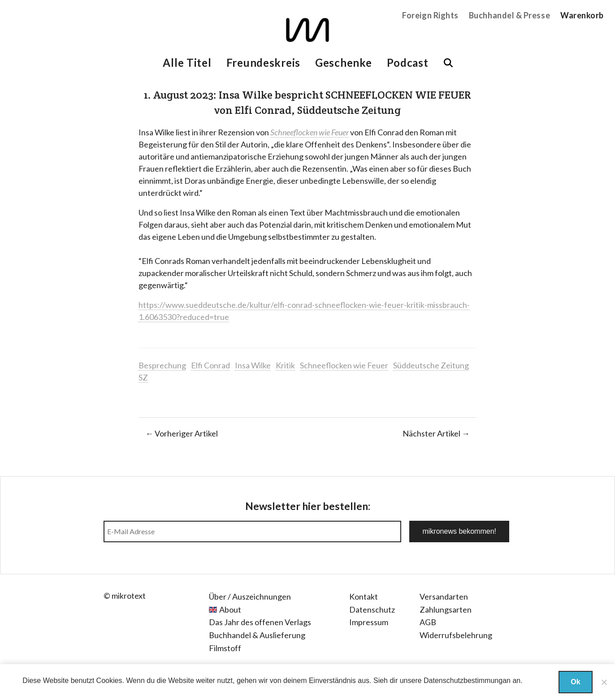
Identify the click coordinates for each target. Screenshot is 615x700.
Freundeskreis (263, 63)
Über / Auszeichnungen (250, 596)
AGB (428, 622)
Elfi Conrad (210, 365)
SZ (143, 377)
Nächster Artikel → (436, 433)
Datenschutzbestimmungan (467, 681)
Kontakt (364, 596)
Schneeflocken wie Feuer (344, 365)
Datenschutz (372, 609)
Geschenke (343, 63)
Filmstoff (225, 648)
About (230, 609)
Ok (575, 682)
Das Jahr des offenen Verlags (260, 622)
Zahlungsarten (446, 609)
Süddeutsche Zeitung (431, 365)
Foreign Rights (430, 15)
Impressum (369, 622)
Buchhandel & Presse (509, 15)
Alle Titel (187, 63)
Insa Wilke (253, 365)
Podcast (408, 63)
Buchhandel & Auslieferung (257, 635)
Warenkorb (582, 15)
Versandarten (444, 596)
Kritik (285, 365)
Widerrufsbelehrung (456, 635)
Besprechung (162, 365)
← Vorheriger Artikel (182, 433)
